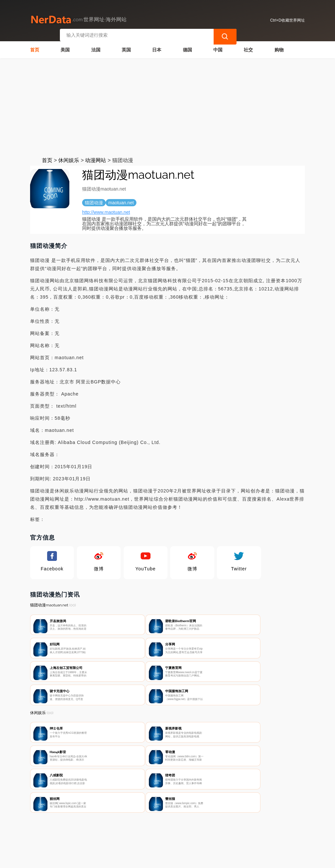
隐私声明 (139, 834)
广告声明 (171, 834)
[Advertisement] (167, 105)
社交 (248, 48)
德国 (187, 48)
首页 (35, 48)
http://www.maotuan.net (106, 210)
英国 (126, 48)
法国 (96, 48)
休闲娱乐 (69, 158)
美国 (65, 48)
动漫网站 (96, 158)
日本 (157, 48)
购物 (279, 48)
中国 (218, 48)
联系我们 (106, 834)
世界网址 (144, 859)
